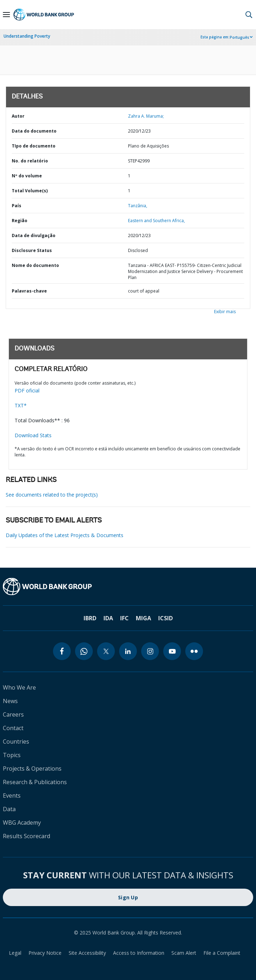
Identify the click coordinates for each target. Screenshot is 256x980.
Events (12, 796)
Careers (13, 714)
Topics (12, 755)
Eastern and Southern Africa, (156, 221)
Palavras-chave (29, 291)
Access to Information (139, 953)
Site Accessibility (87, 953)
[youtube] (172, 651)
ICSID (166, 618)
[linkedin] (128, 651)
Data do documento (34, 131)
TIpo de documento (34, 146)
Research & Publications (35, 782)
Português (239, 37)
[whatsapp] (84, 651)
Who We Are (19, 687)
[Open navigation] (6, 15)
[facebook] (62, 651)
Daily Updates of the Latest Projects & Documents (65, 535)
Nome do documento (35, 265)
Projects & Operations (32, 769)
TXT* (21, 405)
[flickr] (194, 651)
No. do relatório (30, 161)
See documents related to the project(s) (52, 495)
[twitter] (106, 651)
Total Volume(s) (30, 191)
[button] (249, 15)
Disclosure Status (32, 250)
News (10, 701)
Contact (13, 728)
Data (9, 809)
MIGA (143, 618)
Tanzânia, (138, 206)
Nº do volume (27, 176)
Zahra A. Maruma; (146, 116)
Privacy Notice (45, 953)
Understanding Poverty (27, 36)
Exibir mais (225, 312)
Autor (18, 116)
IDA (108, 618)
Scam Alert (184, 953)
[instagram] (150, 651)
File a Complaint (222, 953)
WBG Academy (22, 823)
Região (20, 221)
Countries (16, 741)
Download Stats (33, 435)
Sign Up (128, 897)
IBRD (90, 618)
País (17, 206)
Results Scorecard (26, 836)
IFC (124, 618)
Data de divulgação (34, 235)
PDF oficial (27, 390)
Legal (15, 953)
